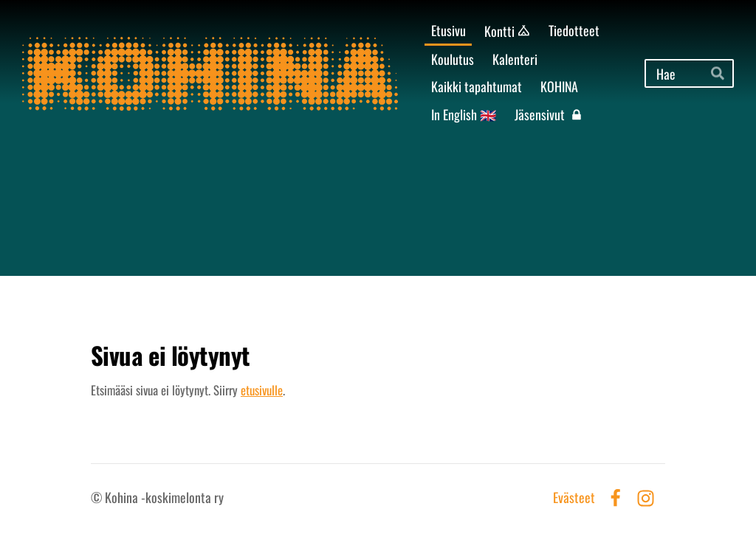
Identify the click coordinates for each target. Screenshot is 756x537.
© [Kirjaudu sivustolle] (98, 497)
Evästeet (574, 498)
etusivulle (262, 390)
